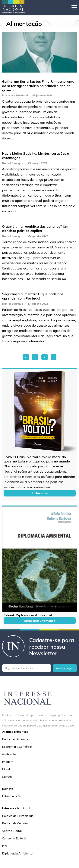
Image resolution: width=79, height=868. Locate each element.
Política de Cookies (15, 823)
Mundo (7, 769)
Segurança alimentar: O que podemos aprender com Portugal (33, 296)
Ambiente (9, 754)
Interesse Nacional (15, 95)
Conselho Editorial (15, 838)
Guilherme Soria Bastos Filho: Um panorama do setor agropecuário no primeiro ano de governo (38, 86)
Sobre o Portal (12, 831)
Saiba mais (40, 493)
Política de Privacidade (18, 816)
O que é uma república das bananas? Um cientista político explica (35, 229)
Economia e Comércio (17, 747)
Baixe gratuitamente (39, 621)
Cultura (7, 777)
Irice (5, 846)
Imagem (8, 762)
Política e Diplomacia (17, 739)
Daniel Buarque (13, 163)
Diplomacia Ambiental (18, 853)
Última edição (12, 796)
